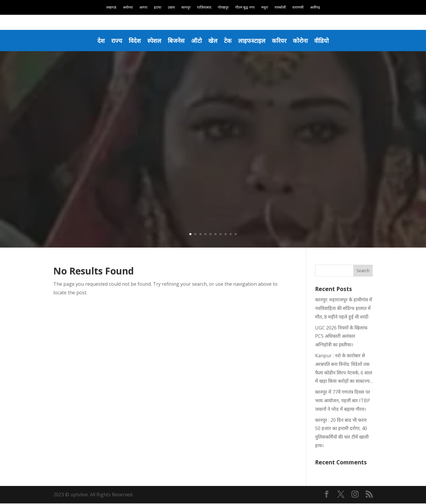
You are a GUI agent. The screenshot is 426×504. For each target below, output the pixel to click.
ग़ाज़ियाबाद (204, 8)
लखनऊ (111, 8)
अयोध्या (128, 8)
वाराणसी (298, 8)
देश (99, 41)
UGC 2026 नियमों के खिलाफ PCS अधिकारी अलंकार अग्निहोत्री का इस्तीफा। (341, 337)
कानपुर (186, 8)
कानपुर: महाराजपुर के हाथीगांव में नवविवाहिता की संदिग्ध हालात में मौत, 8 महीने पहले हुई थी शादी (344, 309)
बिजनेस (176, 41)
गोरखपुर (223, 8)
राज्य (115, 41)
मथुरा (265, 8)
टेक (228, 41)
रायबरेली (280, 8)
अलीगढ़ (315, 8)
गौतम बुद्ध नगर (245, 8)
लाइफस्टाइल (252, 41)
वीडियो (323, 41)
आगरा (143, 8)
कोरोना (302, 41)
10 (236, 234)
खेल (213, 41)
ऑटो (196, 41)
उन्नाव (171, 8)
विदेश (133, 41)
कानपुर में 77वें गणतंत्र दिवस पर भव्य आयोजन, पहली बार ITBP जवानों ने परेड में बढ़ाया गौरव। (343, 401)
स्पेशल (153, 41)
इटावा (158, 8)
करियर (280, 41)
